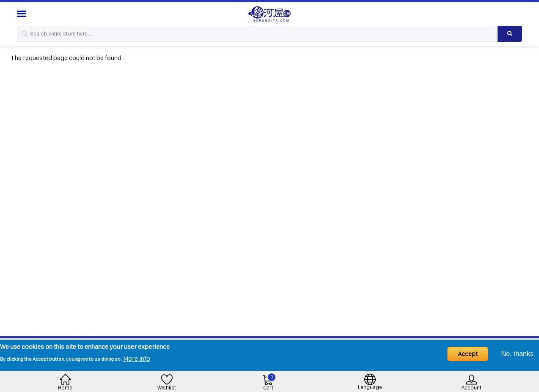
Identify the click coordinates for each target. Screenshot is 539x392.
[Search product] (510, 34)
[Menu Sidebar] (23, 14)
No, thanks (517, 354)
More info (137, 358)
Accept (468, 354)
